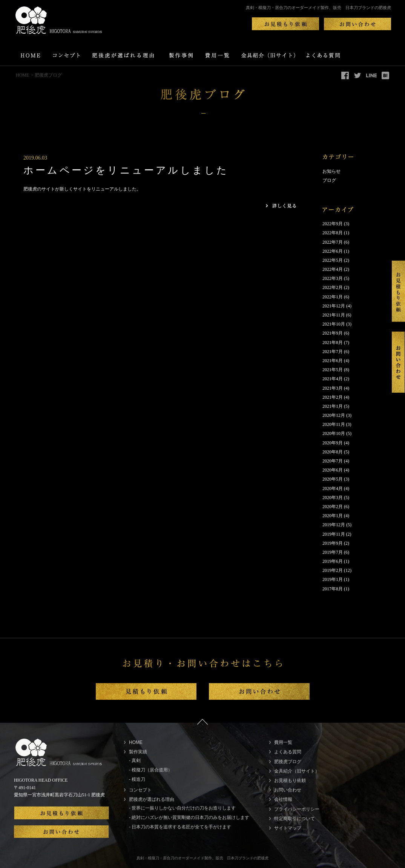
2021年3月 (333, 388)
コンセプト (140, 790)
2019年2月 (333, 570)
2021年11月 (334, 315)
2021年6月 (333, 361)
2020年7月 (333, 461)
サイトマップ (288, 828)
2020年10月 (334, 433)
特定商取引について (295, 819)
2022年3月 (333, 278)
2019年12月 (334, 525)
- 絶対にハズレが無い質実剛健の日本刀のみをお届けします (189, 817)
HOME (22, 75)
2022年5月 (333, 260)
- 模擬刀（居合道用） (151, 770)
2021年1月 (333, 406)
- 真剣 (135, 760)
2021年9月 (333, 333)
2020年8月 (333, 452)
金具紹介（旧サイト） (297, 771)
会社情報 (283, 799)
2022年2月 (333, 287)
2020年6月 (333, 470)
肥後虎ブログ (288, 762)
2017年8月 (333, 589)
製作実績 (138, 752)
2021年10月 (334, 324)
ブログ (329, 180)
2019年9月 (333, 543)
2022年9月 (333, 224)
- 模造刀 (137, 779)
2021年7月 (333, 352)
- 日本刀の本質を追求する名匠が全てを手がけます (180, 827)
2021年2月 (333, 397)
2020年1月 (333, 516)
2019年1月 (333, 579)
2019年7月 (333, 552)
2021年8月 (333, 343)
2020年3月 (333, 498)
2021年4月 (333, 379)
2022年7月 (333, 242)
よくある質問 (288, 752)
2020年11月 (334, 424)
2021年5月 (333, 370)
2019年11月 (334, 534)
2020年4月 (333, 489)
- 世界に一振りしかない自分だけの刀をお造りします (182, 808)
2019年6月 (333, 561)
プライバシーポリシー (297, 809)
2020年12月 (334, 415)
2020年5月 (333, 479)
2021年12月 (334, 306)
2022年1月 (333, 297)
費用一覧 (283, 742)
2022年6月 (333, 251)
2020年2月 (333, 507)
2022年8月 (333, 233)
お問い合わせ (288, 790)
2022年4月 (333, 269)
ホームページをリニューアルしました (126, 170)
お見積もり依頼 (290, 780)
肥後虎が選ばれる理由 (152, 799)
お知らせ (331, 171)
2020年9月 (333, 443)
